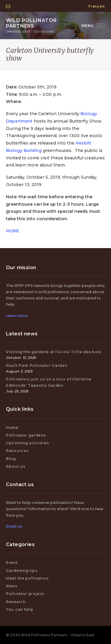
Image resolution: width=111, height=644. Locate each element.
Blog (11, 459)
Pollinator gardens (26, 435)
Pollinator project (25, 594)
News (12, 586)
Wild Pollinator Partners (33, 26)
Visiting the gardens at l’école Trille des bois (54, 352)
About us (16, 466)
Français (97, 6)
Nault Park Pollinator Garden (37, 365)
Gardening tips (22, 571)
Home (12, 428)
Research (16, 602)
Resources (17, 451)
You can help (20, 609)
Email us (14, 526)
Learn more (17, 316)
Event (12, 563)
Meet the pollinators (27, 578)
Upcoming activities (27, 443)
